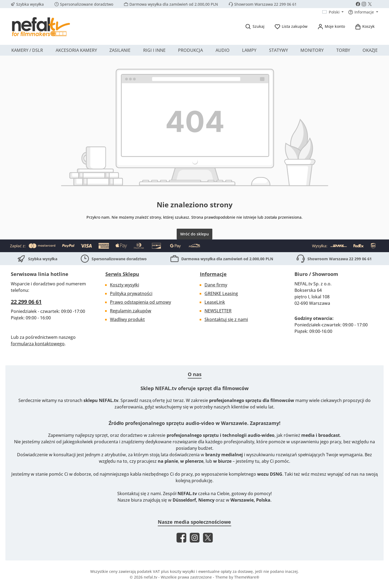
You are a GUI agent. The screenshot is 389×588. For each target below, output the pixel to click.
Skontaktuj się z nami (226, 319)
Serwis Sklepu (122, 274)
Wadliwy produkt (127, 319)
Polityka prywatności (131, 293)
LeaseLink (215, 302)
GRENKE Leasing (221, 293)
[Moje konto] (331, 26)
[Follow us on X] (370, 4)
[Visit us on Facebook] (358, 4)
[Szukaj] (255, 26)
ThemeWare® (247, 577)
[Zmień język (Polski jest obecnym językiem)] (333, 12)
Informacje (213, 274)
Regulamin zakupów (131, 311)
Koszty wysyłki (125, 285)
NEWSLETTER (218, 311)
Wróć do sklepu (194, 234)
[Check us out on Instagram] (364, 4)
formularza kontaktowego (38, 344)
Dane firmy (216, 285)
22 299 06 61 (26, 302)
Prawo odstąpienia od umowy (140, 302)
